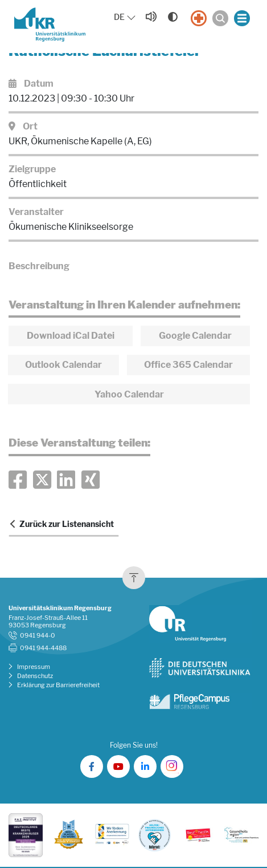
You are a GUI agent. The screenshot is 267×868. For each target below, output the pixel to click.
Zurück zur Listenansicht (67, 524)
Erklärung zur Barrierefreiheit (58, 685)
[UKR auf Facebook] (92, 766)
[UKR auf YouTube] (118, 766)
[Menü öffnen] (242, 18)
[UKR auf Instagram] (172, 766)
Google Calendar (195, 336)
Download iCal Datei (71, 336)
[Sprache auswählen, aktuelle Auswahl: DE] (126, 17)
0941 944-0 (38, 636)
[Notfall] (199, 18)
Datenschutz (35, 676)
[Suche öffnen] (220, 18)
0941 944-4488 (43, 648)
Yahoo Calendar (129, 394)
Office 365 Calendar (188, 365)
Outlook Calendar (63, 365)
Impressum (34, 667)
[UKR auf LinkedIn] (145, 766)
